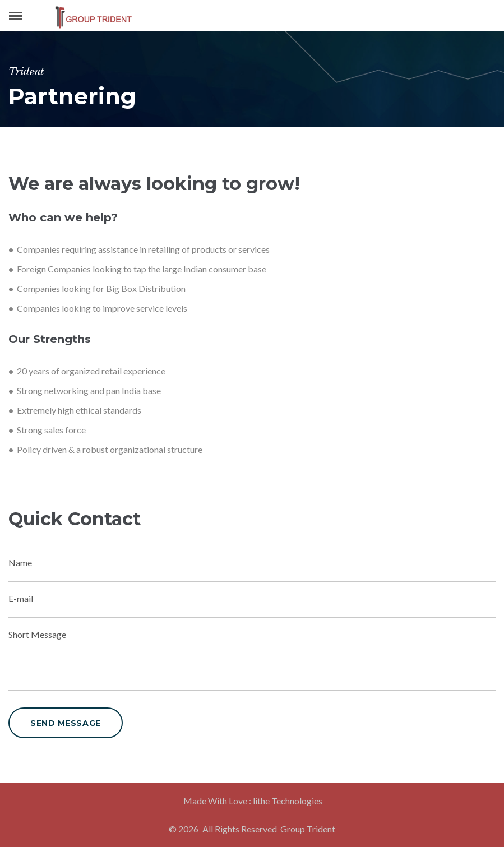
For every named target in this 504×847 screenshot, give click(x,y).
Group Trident (308, 829)
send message (66, 723)
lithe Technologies (288, 801)
